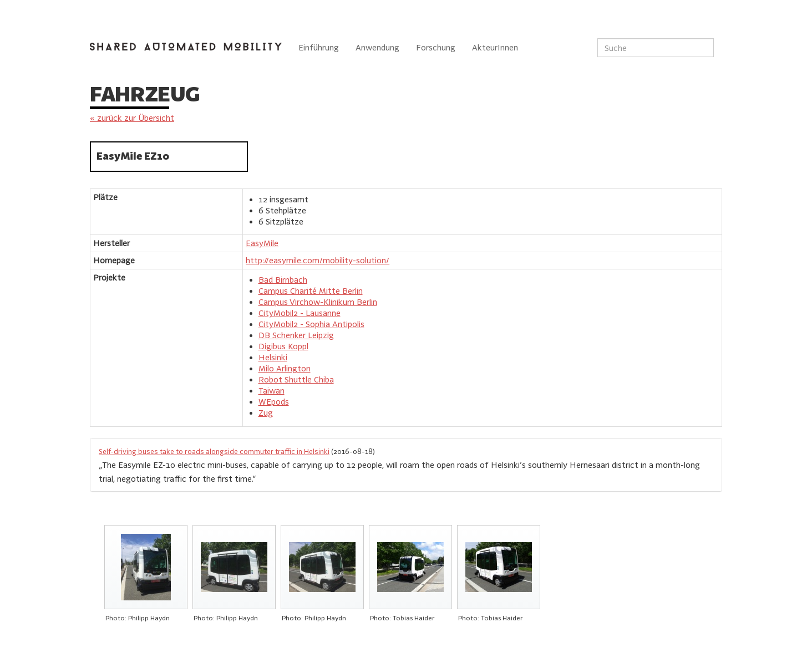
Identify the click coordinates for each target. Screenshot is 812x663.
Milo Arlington (285, 368)
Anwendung (377, 47)
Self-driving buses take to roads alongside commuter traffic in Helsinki (214, 451)
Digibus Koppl (283, 346)
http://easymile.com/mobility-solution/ (318, 260)
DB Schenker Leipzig (296, 335)
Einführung (319, 47)
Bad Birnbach (283, 280)
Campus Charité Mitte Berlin (311, 291)
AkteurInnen (495, 47)
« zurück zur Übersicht (132, 118)
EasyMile (262, 243)
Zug (266, 413)
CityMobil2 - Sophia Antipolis (311, 324)
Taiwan (271, 391)
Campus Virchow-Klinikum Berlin (318, 302)
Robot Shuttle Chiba (296, 379)
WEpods (274, 402)
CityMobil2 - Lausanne (300, 313)
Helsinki (273, 357)
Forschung (436, 47)
